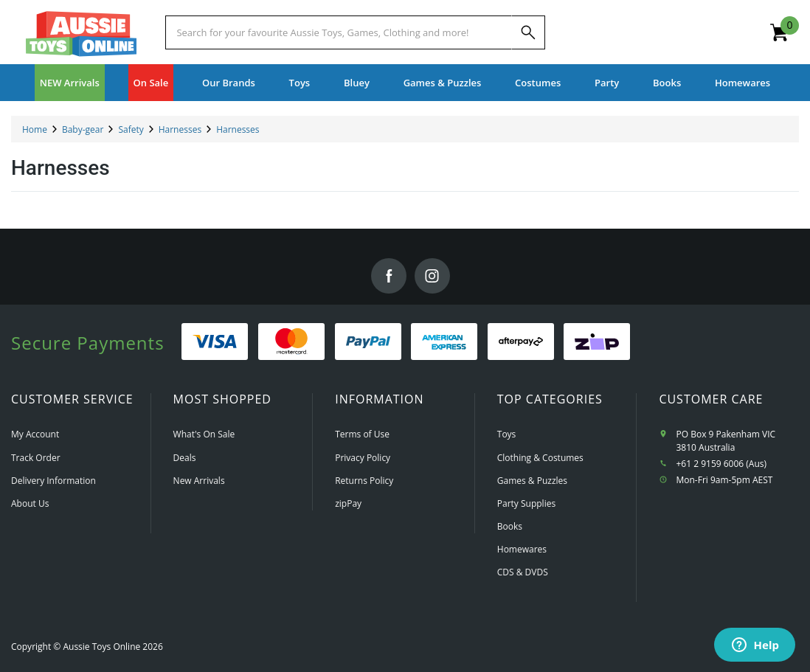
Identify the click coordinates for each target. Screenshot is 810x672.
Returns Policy (364, 481)
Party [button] (607, 83)
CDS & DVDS (523, 572)
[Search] (528, 32)
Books (667, 83)
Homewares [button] (742, 83)
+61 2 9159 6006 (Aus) (722, 464)
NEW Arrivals (70, 83)
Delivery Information (53, 481)
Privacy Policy (363, 458)
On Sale (151, 83)
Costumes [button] (538, 83)
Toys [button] (300, 83)
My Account (35, 434)
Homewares (522, 549)
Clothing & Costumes (540, 458)
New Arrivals (199, 481)
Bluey (357, 83)
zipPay (348, 503)
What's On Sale (204, 434)
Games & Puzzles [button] (443, 83)
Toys (507, 434)
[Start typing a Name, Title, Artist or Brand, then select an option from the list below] (339, 32)
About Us (30, 503)
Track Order (36, 458)
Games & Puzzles (532, 481)
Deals (185, 458)
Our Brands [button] (229, 83)
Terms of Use (362, 434)
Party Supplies (526, 503)
